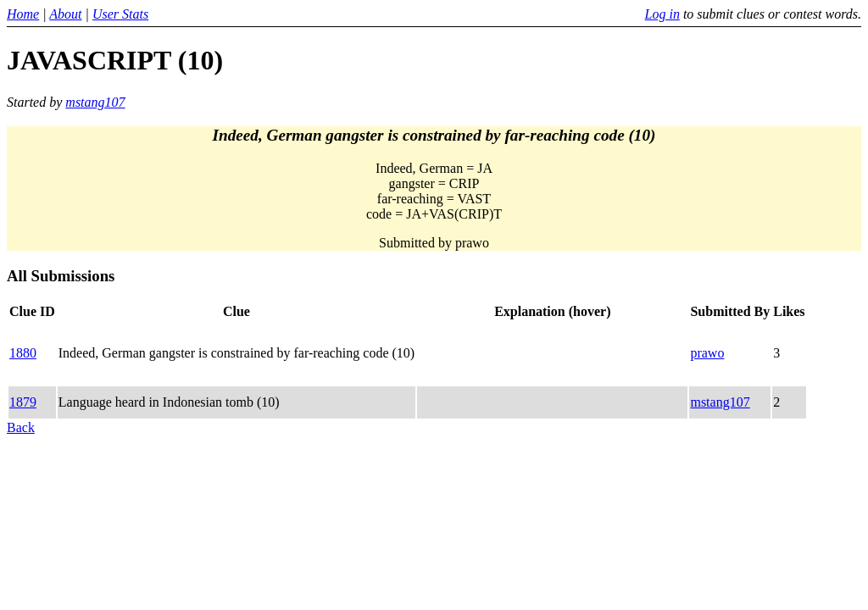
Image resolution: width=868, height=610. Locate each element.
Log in (662, 14)
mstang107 (95, 102)
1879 (23, 402)
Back (21, 427)
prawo (707, 353)
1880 (23, 353)
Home (23, 14)
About (65, 14)
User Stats (120, 14)
